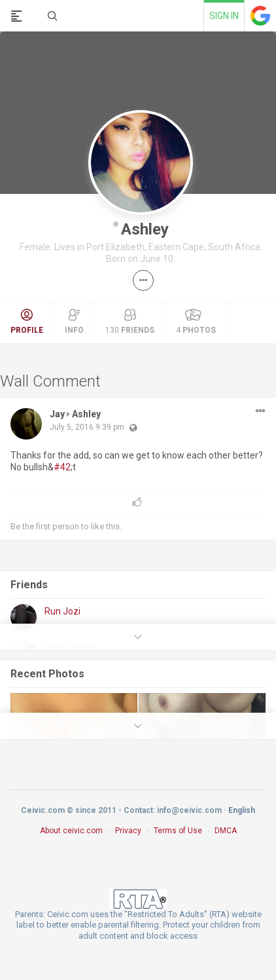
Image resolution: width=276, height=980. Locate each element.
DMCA (226, 831)
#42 (62, 467)
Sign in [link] (224, 16)
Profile (27, 322)
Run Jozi (62, 611)
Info (74, 322)
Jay (57, 414)
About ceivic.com (71, 831)
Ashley (145, 229)
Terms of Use (178, 831)
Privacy (128, 831)
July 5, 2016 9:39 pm (87, 427)
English (242, 810)
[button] (143, 280)
